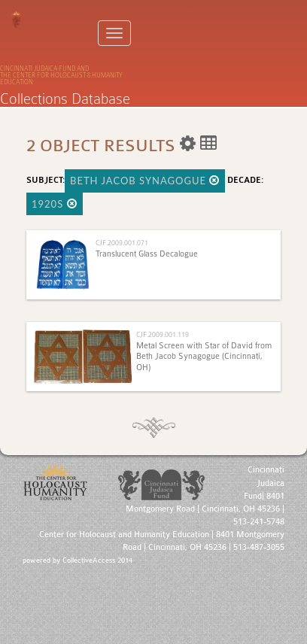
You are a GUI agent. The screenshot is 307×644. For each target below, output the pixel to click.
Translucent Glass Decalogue (147, 254)
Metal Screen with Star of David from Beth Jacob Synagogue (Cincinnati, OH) (204, 357)
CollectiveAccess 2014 (97, 560)
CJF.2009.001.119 (163, 334)
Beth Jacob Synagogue (145, 181)
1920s (55, 204)
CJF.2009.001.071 (122, 243)
